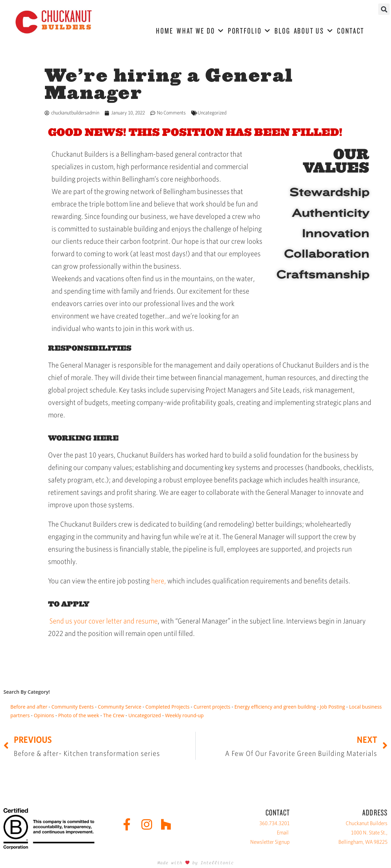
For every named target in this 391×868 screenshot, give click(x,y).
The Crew (114, 715)
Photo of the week (78, 715)
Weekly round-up (184, 715)
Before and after (29, 707)
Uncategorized (212, 113)
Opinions (44, 715)
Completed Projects (168, 707)
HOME (165, 31)
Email (283, 833)
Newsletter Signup (270, 842)
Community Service (120, 707)
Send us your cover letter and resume (104, 621)
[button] (384, 9)
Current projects (212, 707)
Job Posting (332, 707)
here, (159, 581)
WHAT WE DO (201, 31)
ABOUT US (314, 31)
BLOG (282, 31)
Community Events (73, 707)
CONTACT (351, 31)
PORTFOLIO (249, 31)
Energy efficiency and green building (275, 707)
